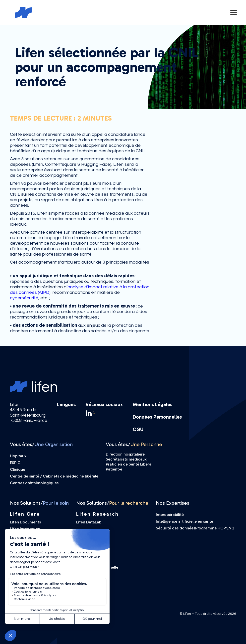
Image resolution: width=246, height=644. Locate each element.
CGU (138, 429)
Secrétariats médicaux (126, 459)
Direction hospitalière (125, 454)
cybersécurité (24, 298)
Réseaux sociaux (104, 404)
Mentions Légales (153, 404)
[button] (234, 12)
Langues (66, 405)
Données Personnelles (157, 417)
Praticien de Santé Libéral (129, 464)
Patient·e (114, 469)
